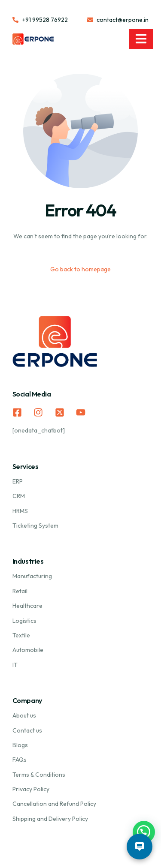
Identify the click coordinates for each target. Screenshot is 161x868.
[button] (144, 832)
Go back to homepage (80, 269)
